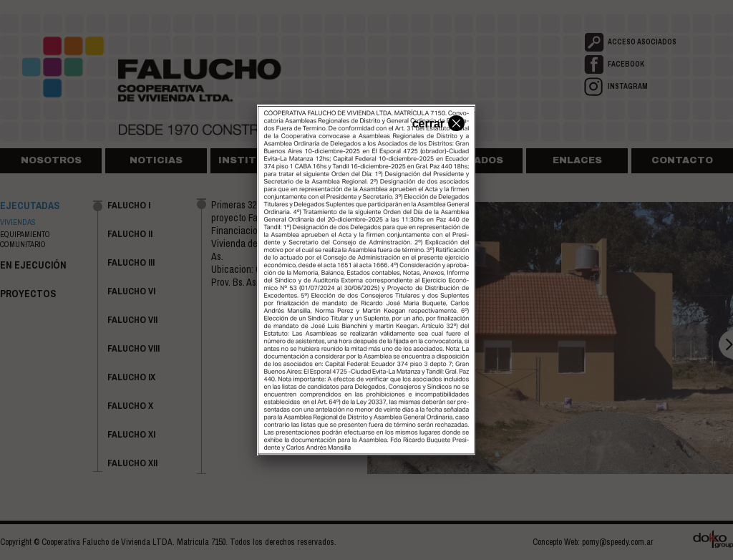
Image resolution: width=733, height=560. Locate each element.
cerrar (437, 122)
